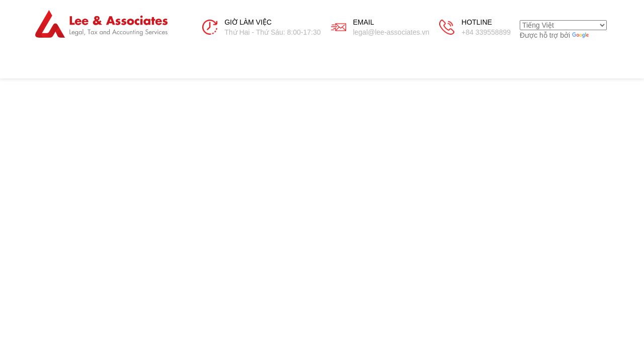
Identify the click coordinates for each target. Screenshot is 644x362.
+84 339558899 (486, 32)
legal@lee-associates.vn (391, 32)
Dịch (589, 35)
